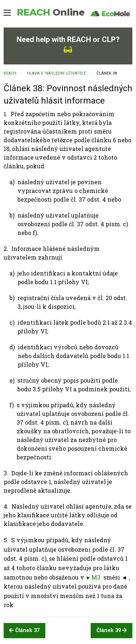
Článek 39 (112, 630)
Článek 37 (24, 630)
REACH (51, 12)
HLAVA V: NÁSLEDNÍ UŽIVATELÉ (56, 73)
